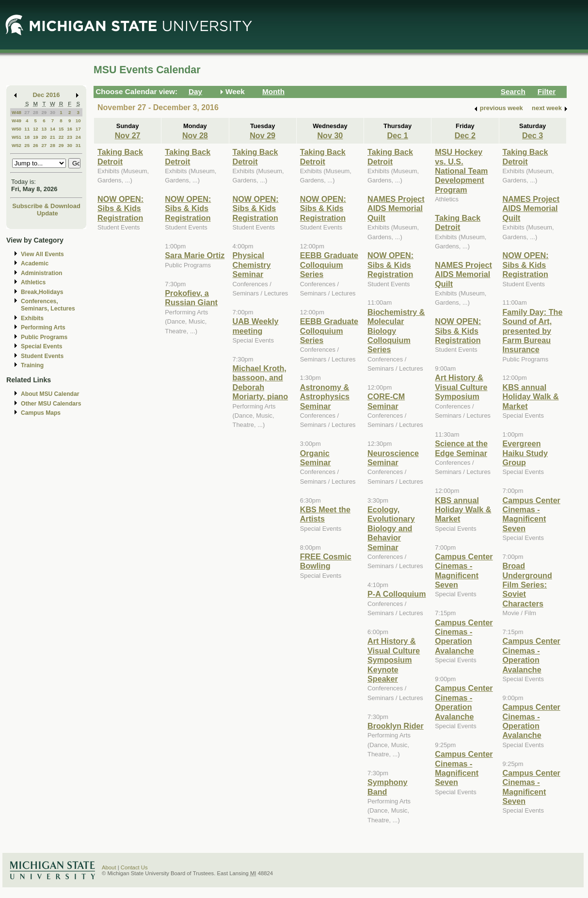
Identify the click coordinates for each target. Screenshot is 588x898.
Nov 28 (195, 135)
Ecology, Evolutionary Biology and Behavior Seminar (391, 528)
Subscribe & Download (46, 206)
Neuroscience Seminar (393, 458)
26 (36, 145)
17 (78, 129)
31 (78, 145)
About (109, 867)
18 (27, 137)
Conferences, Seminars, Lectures (48, 305)
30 (53, 112)
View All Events (42, 254)
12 (36, 129)
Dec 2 (465, 135)
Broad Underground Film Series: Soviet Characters (527, 585)
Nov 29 (262, 135)
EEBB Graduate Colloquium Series (329, 265)
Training (32, 365)
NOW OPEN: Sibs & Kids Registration (120, 208)
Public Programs (44, 337)
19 (36, 137)
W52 (16, 145)
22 (61, 137)
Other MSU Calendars (51, 404)
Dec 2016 (47, 95)
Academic (35, 263)
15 (61, 129)
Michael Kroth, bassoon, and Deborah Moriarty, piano (261, 382)
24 (78, 137)
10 (78, 121)
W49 (16, 121)
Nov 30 (330, 135)
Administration (41, 273)
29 (44, 112)
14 (53, 129)
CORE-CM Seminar (386, 401)
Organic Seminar (316, 458)
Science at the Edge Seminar (461, 448)
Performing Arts (43, 327)
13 (44, 129)
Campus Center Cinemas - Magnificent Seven (464, 571)
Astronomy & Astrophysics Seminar (325, 397)
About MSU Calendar (50, 394)
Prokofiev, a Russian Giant (191, 298)
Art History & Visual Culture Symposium (461, 387)
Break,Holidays (42, 292)
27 (27, 112)
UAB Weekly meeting (256, 326)
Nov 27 (128, 135)
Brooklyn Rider (396, 726)
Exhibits (32, 318)
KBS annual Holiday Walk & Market (463, 510)
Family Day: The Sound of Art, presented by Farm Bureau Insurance (533, 331)
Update (48, 213)
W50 (16, 129)
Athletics (33, 282)
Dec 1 (398, 135)
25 (27, 145)
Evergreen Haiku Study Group (525, 453)
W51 (16, 137)
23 (70, 137)
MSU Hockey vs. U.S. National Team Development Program (461, 171)
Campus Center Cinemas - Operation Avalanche (464, 637)
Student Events (42, 356)
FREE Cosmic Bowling (326, 561)
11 (27, 129)
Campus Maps (41, 413)
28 (36, 112)
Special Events (41, 346)
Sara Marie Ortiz (195, 255)
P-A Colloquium (397, 594)
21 (53, 137)
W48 (16, 112)
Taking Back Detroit (120, 156)
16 (70, 129)
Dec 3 (532, 135)
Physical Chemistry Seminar (252, 265)
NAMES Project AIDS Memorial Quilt (396, 208)
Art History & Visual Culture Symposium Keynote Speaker (394, 660)
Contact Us (134, 867)
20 (44, 137)
